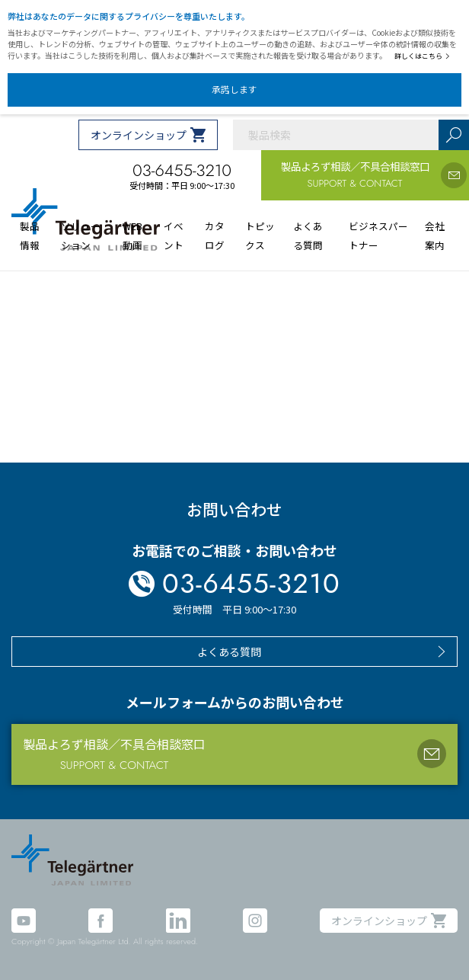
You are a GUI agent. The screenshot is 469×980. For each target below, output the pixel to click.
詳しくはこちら (422, 56)
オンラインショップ (139, 135)
